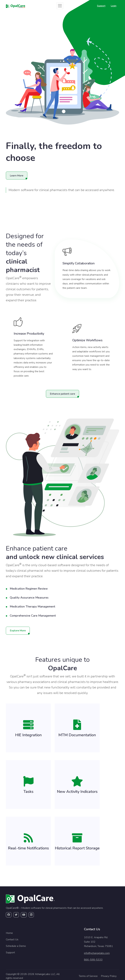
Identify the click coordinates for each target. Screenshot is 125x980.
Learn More (17, 176)
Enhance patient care (62, 394)
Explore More (18, 631)
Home (9, 933)
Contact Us (12, 940)
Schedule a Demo (16, 946)
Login (114, 6)
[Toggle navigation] (60, 6)
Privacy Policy (109, 976)
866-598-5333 (93, 960)
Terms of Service (88, 976)
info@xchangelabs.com (97, 953)
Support (101, 6)
